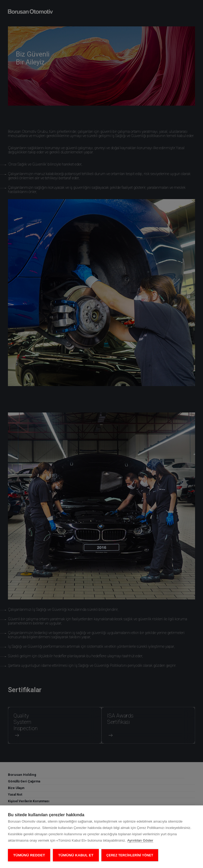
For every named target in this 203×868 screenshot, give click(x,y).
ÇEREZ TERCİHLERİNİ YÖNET (130, 855)
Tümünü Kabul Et (76, 855)
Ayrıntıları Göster (140, 840)
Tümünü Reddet (29, 855)
